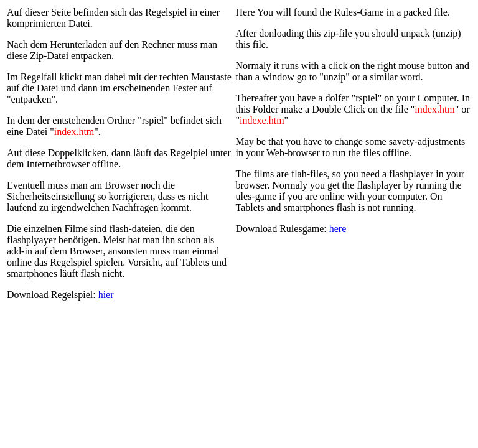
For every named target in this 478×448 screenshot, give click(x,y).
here (338, 229)
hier (106, 295)
